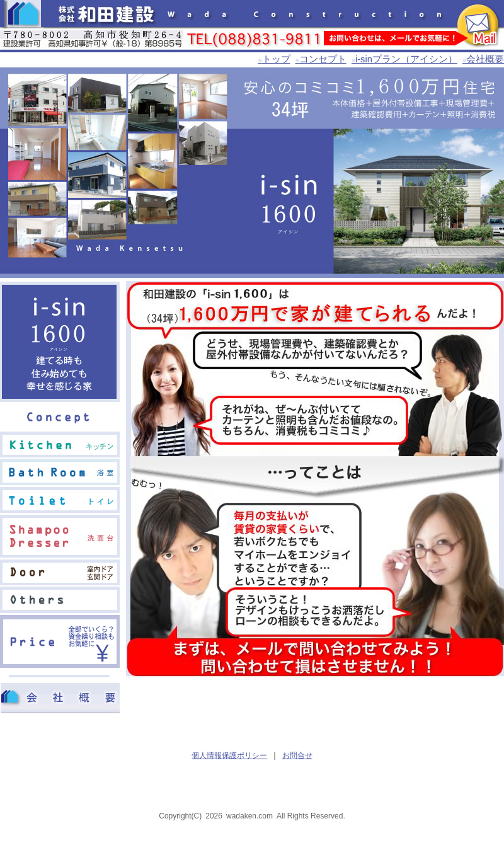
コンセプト (321, 59)
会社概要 (483, 59)
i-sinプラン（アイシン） (404, 59)
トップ (274, 59)
